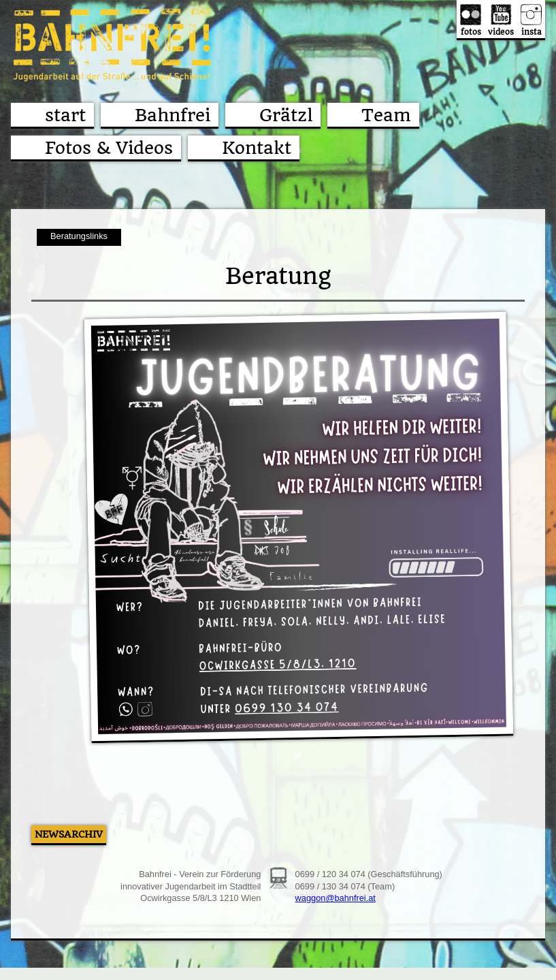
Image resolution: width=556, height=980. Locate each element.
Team (386, 115)
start (65, 115)
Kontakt (257, 148)
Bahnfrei (173, 115)
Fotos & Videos (109, 148)
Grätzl (286, 115)
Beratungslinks (79, 236)
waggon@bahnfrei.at (336, 898)
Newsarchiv (69, 834)
